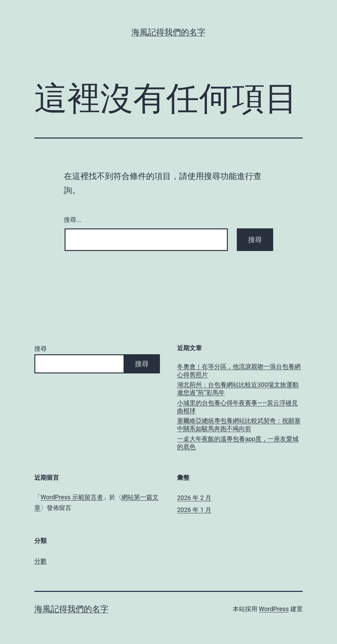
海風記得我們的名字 (168, 32)
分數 (40, 561)
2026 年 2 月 (194, 498)
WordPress (274, 609)
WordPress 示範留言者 (72, 497)
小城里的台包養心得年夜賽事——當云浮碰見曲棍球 (237, 407)
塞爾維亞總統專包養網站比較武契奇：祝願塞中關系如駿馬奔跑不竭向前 (239, 425)
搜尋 (40, 349)
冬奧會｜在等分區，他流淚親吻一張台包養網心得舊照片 (239, 370)
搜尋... (73, 220)
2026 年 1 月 (194, 510)
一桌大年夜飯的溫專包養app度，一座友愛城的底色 (238, 443)
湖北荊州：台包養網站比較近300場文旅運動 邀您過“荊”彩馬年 (238, 389)
